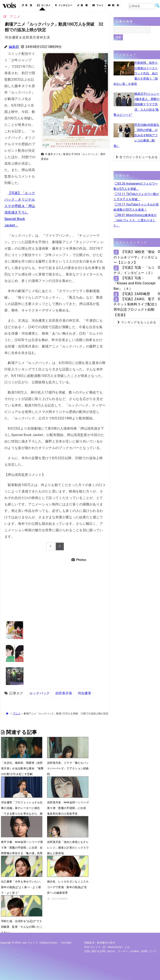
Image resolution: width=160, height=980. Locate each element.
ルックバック (40, 693)
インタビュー (64, 5)
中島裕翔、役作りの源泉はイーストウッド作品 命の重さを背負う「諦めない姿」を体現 (136, 73)
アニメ (17, 714)
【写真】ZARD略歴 (135, 294)
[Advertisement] (74, 191)
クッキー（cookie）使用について (137, 951)
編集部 (14, 47)
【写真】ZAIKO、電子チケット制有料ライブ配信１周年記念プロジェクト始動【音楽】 (136, 307)
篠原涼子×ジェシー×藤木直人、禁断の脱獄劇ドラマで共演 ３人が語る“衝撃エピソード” (136, 104)
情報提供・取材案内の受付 (100, 943)
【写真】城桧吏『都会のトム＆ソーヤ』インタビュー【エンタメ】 (136, 257)
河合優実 (84, 693)
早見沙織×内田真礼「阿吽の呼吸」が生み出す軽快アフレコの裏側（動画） (136, 135)
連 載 (82, 5)
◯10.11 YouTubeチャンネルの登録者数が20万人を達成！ (136, 207)
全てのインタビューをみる (137, 157)
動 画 (114, 5)
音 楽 (27, 5)
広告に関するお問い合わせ (100, 951)
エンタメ (44, 5)
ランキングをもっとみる (137, 322)
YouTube (66, 943)
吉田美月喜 (64, 693)
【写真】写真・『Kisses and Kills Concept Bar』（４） (134, 283)
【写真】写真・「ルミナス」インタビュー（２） (134, 270)
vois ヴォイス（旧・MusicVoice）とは (107, 947)
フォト (98, 5)
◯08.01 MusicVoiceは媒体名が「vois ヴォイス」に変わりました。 (135, 220)
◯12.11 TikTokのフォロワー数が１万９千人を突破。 (136, 197)
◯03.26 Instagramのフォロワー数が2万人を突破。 (136, 186)
